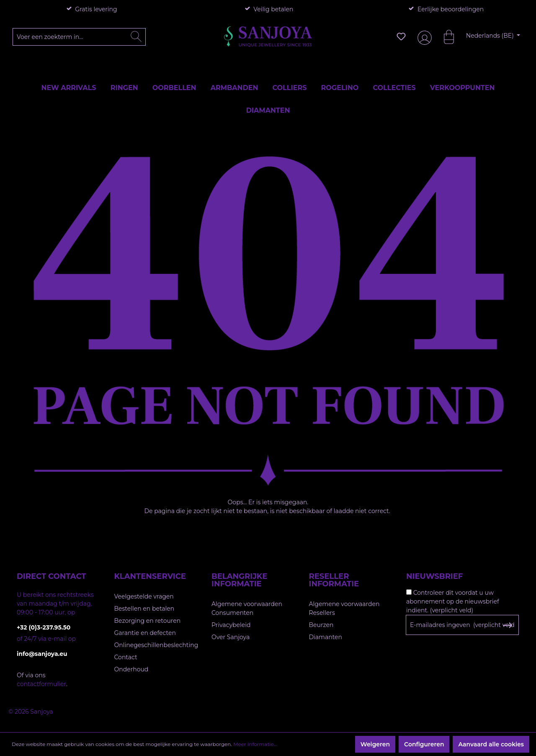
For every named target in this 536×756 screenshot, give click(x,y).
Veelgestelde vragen (144, 596)
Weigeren (375, 744)
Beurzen (321, 625)
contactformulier (41, 684)
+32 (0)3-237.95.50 (44, 627)
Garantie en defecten (145, 633)
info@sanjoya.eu (42, 654)
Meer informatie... (255, 744)
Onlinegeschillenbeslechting (156, 645)
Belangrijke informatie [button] (239, 580)
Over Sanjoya (231, 637)
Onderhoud (131, 669)
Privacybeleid (231, 625)
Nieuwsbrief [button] (434, 576)
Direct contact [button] (51, 576)
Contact (126, 657)
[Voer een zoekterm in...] (79, 37)
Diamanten (326, 637)
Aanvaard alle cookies (491, 744)
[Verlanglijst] (401, 36)
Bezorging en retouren (148, 621)
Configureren (424, 744)
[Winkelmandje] (445, 36)
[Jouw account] (423, 37)
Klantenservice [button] (150, 576)
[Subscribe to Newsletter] (507, 625)
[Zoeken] (136, 37)
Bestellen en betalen (144, 609)
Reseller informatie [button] (334, 580)
